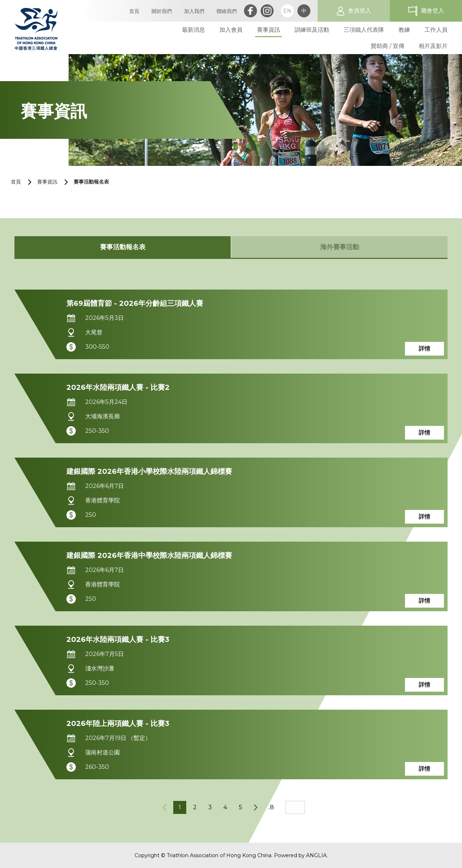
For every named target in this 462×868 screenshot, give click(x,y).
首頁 (16, 182)
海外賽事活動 (340, 247)
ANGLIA (316, 855)
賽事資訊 (47, 182)
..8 (271, 807)
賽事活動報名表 (91, 182)
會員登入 (359, 11)
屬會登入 (432, 11)
